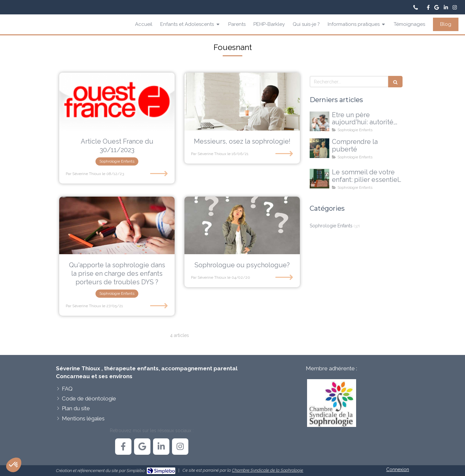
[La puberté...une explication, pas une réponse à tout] (319, 148)
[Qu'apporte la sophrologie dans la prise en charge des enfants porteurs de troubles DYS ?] (117, 226)
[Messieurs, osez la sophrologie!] (242, 102)
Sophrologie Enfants (331, 226)
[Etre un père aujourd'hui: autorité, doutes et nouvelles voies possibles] (319, 121)
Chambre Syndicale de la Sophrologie (267, 470)
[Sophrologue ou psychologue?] (242, 226)
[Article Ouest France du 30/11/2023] (117, 102)
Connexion (398, 469)
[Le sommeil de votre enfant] (319, 179)
